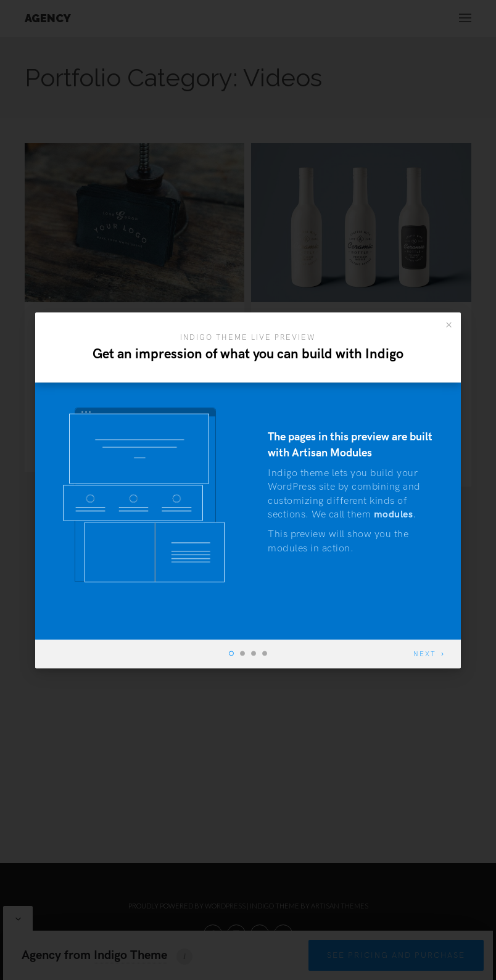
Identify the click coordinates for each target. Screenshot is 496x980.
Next (425, 654)
